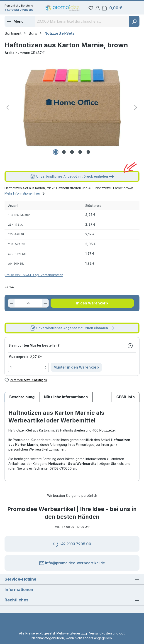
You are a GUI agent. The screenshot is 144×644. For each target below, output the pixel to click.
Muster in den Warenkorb (76, 370)
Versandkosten (100, 633)
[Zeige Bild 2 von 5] (64, 155)
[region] (72, 110)
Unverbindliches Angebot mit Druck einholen (72, 178)
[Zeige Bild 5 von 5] (88, 155)
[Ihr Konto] (110, 9)
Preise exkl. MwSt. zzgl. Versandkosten (34, 278)
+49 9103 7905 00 (21, 11)
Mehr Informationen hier (25, 195)
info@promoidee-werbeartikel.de (72, 562)
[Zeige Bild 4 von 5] (80, 155)
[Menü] (15, 24)
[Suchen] (134, 24)
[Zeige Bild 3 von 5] (72, 155)
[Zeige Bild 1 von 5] (56, 155)
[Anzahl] (28, 306)
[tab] (22, 399)
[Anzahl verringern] (13, 306)
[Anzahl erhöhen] (44, 306)
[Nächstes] (136, 110)
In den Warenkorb (92, 306)
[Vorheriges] (8, 110)
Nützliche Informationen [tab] (66, 400)
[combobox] (82, 24)
